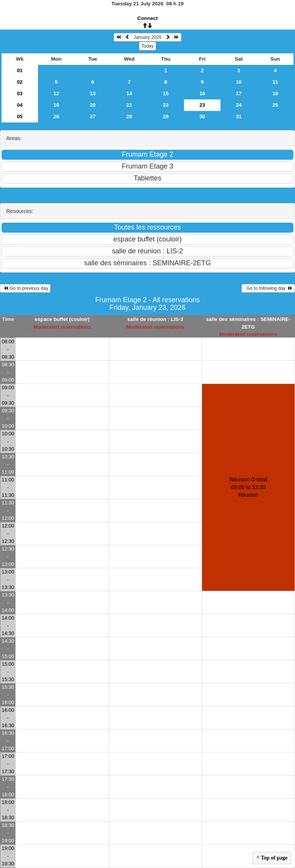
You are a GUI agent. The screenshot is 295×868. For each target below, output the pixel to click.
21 (129, 105)
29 (166, 117)
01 (20, 70)
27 (93, 117)
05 (20, 117)
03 (20, 93)
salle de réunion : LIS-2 (155, 319)
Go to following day (268, 288)
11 (275, 82)
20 (93, 105)
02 (20, 82)
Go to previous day (25, 288)
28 (129, 117)
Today (147, 46)
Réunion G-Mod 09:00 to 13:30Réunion (248, 487)
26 (56, 117)
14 (129, 93)
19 (56, 105)
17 (239, 93)
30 (202, 117)
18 (275, 93)
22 (166, 105)
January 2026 (148, 37)
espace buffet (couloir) (62, 319)
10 (239, 82)
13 (93, 93)
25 (275, 105)
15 (166, 93)
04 (20, 105)
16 (202, 93)
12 (56, 93)
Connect (147, 18)
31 (239, 117)
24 (239, 105)
